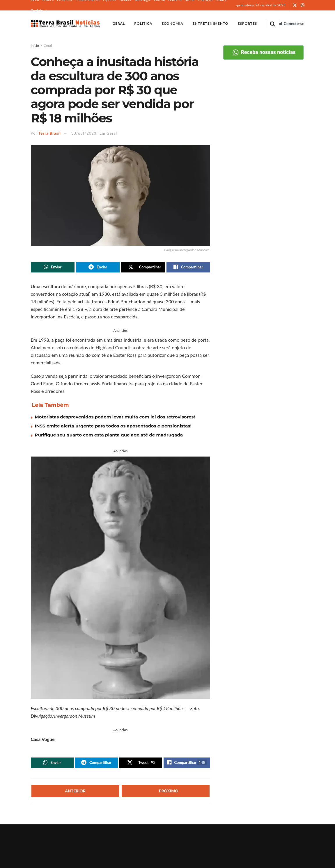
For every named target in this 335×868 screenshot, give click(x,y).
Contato (37, 10)
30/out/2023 (84, 133)
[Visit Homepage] (65, 24)
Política (143, 23)
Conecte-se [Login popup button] (292, 23)
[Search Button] (273, 24)
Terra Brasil (50, 133)
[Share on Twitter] (143, 268)
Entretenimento (211, 23)
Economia (172, 23)
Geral (119, 23)
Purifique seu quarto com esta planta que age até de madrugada (109, 435)
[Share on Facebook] (188, 268)
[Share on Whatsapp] (53, 268)
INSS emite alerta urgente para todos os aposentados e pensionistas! (113, 426)
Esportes (248, 23)
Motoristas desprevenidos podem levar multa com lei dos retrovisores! (115, 417)
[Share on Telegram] (98, 268)
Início (35, 46)
